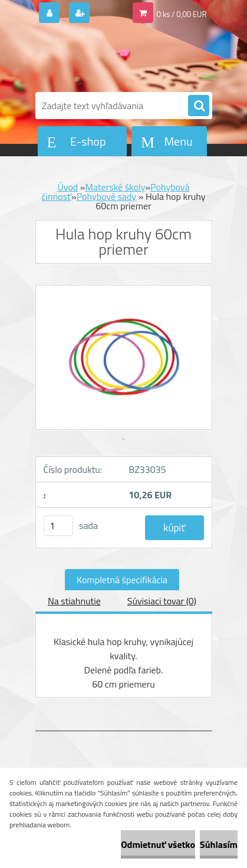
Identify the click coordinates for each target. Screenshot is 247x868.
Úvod (68, 187)
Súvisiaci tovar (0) (162, 601)
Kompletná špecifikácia (122, 580)
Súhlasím (219, 844)
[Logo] (116, 58)
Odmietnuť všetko (158, 844)
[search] (199, 106)
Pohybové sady (107, 196)
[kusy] (58, 526)
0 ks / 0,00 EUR (182, 14)
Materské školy (115, 187)
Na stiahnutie (74, 601)
